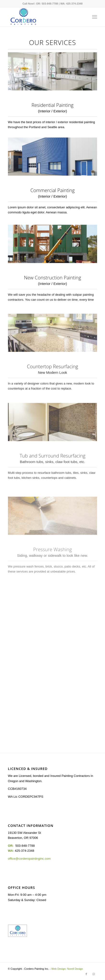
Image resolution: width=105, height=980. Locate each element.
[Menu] (95, 17)
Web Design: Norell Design (67, 969)
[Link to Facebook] (86, 974)
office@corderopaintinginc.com (29, 859)
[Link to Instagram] (93, 974)
